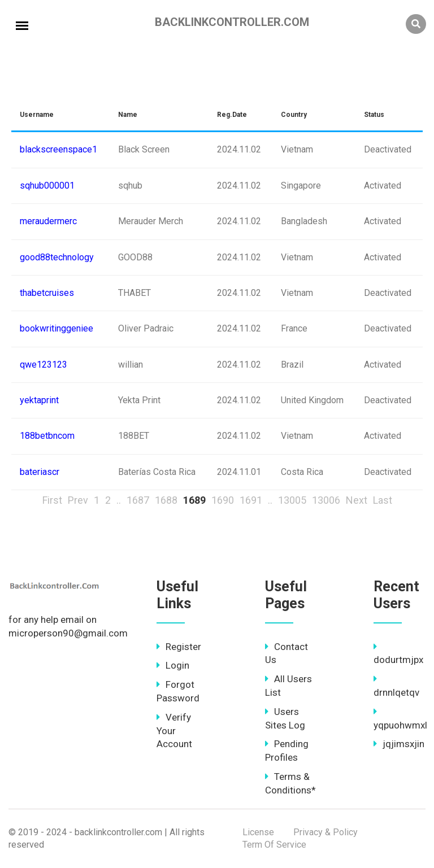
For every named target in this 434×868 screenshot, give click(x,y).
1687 (138, 500)
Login (173, 665)
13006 (326, 500)
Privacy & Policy (325, 832)
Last (383, 500)
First (52, 500)
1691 (251, 500)
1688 (166, 500)
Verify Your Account (174, 731)
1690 (223, 500)
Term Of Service (274, 845)
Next (357, 500)
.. (119, 500)
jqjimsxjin (399, 744)
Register (179, 647)
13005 (292, 500)
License (258, 832)
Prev (78, 500)
